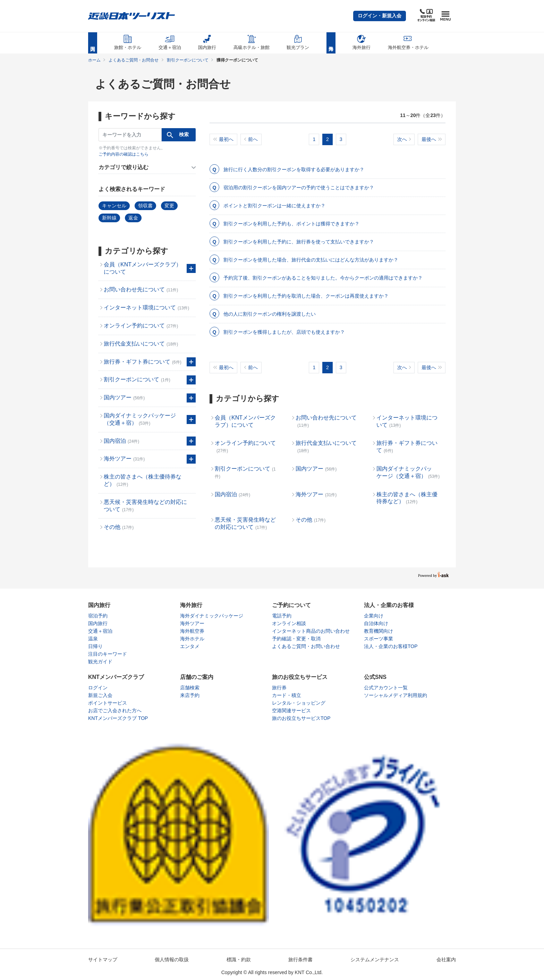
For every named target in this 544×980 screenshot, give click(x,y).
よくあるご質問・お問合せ (134, 60)
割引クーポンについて (188, 60)
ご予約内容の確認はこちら (124, 154)
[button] (380, 16)
